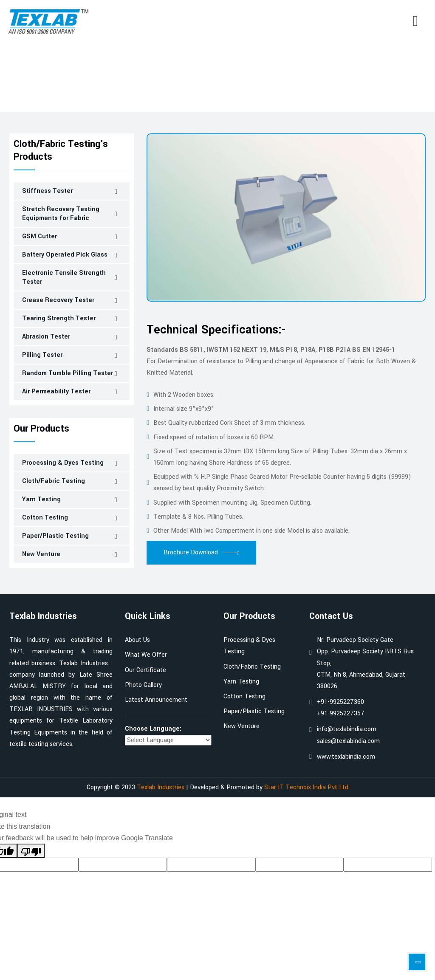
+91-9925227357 (341, 713)
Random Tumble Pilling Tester (68, 373)
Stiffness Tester (47, 191)
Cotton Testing (45, 518)
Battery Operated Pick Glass (65, 255)
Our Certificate (145, 670)
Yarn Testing (41, 499)
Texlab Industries (161, 787)
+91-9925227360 (340, 702)
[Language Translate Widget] (168, 740)
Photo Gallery (143, 685)
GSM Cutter (40, 236)
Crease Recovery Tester (58, 300)
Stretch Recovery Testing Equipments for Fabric (61, 214)
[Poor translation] (31, 851)
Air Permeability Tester (56, 391)
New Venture (41, 554)
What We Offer (146, 655)
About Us (137, 640)
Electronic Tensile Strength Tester (64, 277)
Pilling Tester (42, 355)
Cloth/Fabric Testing (74, 92)
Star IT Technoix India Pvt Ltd (306, 787)
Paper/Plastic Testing (55, 536)
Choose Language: (153, 729)
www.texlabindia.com (346, 757)
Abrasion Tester (46, 337)
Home (17, 92)
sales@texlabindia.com (348, 741)
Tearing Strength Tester (59, 318)
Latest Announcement (156, 700)
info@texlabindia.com (347, 729)
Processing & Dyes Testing (63, 463)
